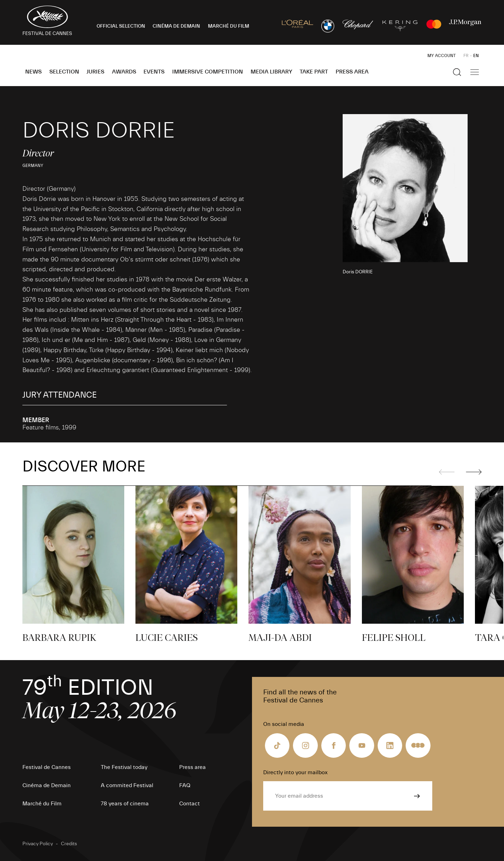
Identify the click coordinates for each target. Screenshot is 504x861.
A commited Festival (127, 785)
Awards (124, 72)
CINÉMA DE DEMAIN (176, 26)
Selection (64, 72)
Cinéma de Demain (47, 785)
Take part (314, 72)
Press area (352, 72)
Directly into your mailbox (295, 772)
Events (154, 72)
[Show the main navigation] (475, 72)
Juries (95, 72)
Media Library (271, 72)
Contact (190, 804)
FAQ (185, 785)
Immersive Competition (208, 72)
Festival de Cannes (47, 767)
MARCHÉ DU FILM (229, 26)
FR (466, 56)
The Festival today (124, 767)
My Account (442, 56)
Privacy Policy (38, 844)
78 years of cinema (125, 804)
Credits (69, 844)
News (33, 72)
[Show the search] (457, 72)
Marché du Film (42, 804)
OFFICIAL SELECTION (121, 26)
